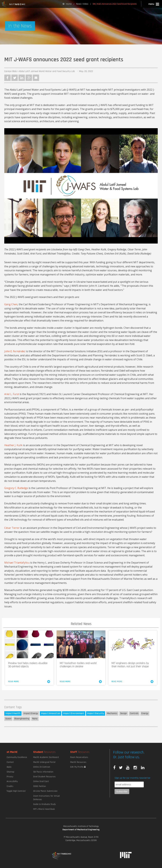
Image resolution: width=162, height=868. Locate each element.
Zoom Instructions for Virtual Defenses (46, 798)
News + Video (82, 4)
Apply (9, 767)
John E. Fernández (15, 351)
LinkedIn (22, 78)
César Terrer (12, 528)
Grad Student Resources (44, 777)
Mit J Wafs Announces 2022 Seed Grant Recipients (115, 4)
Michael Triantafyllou (17, 563)
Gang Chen (11, 304)
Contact (10, 762)
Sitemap (10, 772)
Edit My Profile (78, 767)
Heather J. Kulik (13, 445)
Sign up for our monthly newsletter (132, 778)
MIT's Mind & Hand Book (44, 809)
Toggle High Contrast (16, 791)
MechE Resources (78, 762)
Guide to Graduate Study (44, 804)
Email (36, 78)
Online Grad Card (41, 781)
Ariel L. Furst (12, 394)
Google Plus (29, 78)
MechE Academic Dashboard (46, 757)
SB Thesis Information (43, 772)
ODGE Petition (40, 786)
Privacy (10, 777)
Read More (29, 682)
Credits (10, 786)
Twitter (15, 78)
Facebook (7, 78)
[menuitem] (67, 4)
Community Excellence (17, 757)
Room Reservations (79, 757)
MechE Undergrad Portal (44, 762)
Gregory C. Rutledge (16, 488)
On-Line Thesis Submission (45, 791)
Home (67, 4)
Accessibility (12, 781)
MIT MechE (14, 5)
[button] (154, 5)
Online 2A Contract (42, 767)
